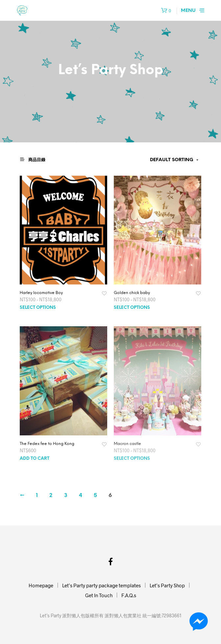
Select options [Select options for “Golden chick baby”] (132, 308)
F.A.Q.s (129, 595)
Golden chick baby (132, 293)
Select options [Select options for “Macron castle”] (132, 459)
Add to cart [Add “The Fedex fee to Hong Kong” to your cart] (35, 459)
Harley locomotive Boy (41, 293)
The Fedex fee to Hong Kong (47, 444)
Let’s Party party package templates (101, 585)
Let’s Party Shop (167, 585)
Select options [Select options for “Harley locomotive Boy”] (38, 308)
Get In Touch (99, 595)
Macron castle (127, 444)
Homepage (41, 585)
